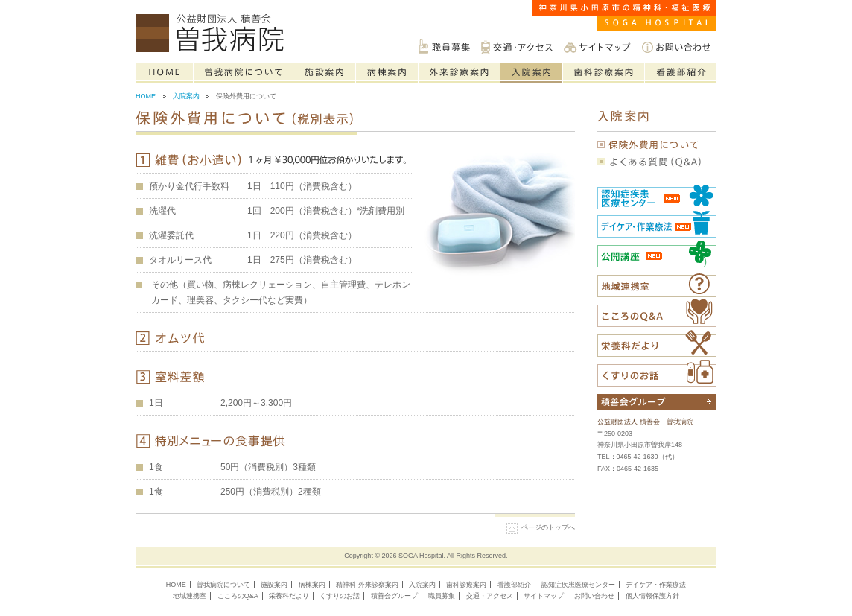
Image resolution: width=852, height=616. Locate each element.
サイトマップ (597, 47)
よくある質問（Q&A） (657, 162)
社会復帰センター (657, 223)
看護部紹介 (681, 73)
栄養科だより (657, 343)
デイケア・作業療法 (656, 585)
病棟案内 (387, 73)
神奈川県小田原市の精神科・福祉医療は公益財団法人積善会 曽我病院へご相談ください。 (213, 34)
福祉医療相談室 (657, 285)
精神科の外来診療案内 (460, 73)
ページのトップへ (548, 527)
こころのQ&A (657, 313)
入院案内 (532, 73)
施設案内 (325, 73)
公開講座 (657, 254)
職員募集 (444, 47)
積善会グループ (394, 596)
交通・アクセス (517, 47)
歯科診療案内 (604, 73)
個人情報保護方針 (652, 596)
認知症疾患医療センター (657, 196)
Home (165, 73)
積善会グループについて (657, 402)
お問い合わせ (676, 47)
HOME (176, 585)
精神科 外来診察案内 (367, 585)
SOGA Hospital (421, 556)
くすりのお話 (657, 373)
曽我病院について (244, 73)
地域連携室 (190, 596)
